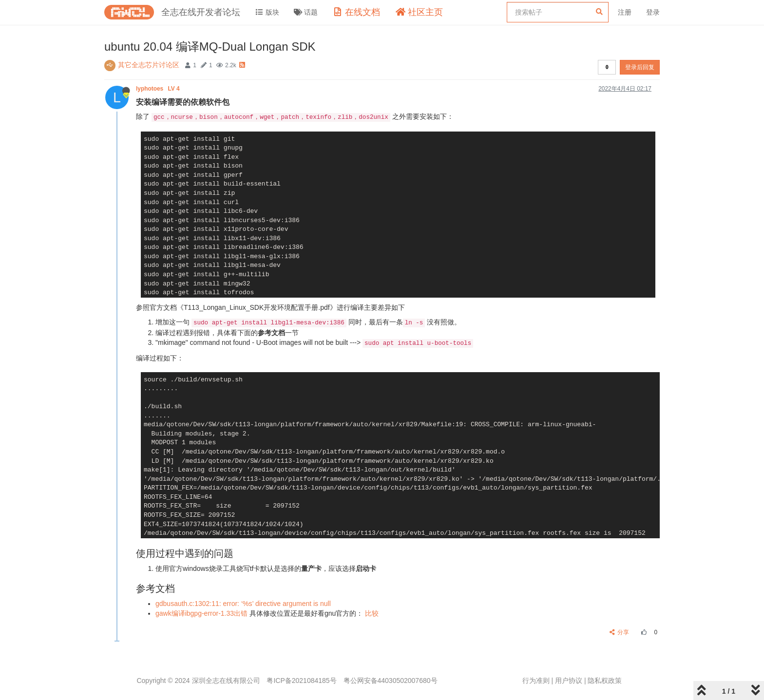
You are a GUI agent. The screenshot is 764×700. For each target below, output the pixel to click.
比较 (372, 613)
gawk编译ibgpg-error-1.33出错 (201, 613)
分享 (620, 632)
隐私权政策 (605, 681)
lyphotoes (159, 89)
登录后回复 (640, 67)
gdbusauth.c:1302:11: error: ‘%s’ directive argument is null (243, 604)
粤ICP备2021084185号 (301, 681)
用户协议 (569, 681)
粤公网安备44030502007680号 (391, 681)
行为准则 (536, 681)
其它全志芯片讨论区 (149, 65)
